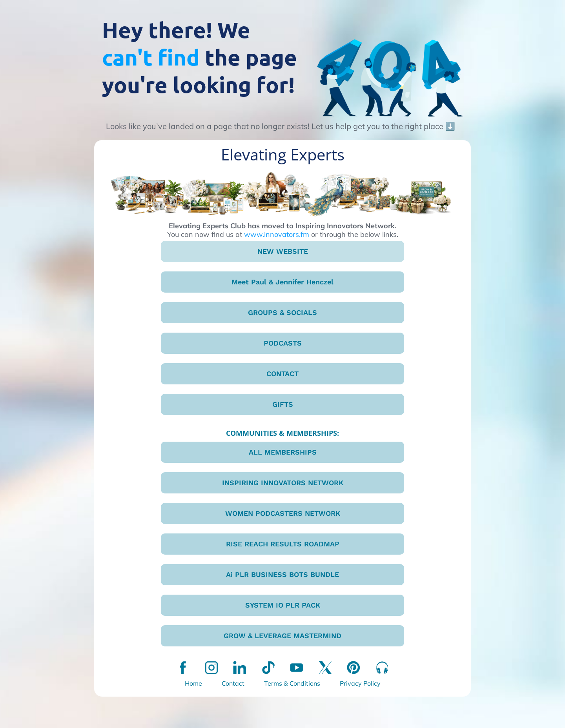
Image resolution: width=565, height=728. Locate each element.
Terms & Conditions (292, 683)
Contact (233, 683)
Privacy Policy (360, 683)
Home (193, 683)
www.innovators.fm (277, 234)
